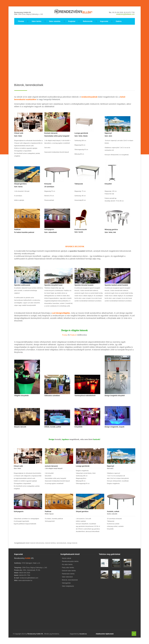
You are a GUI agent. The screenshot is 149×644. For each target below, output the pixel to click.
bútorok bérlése (51, 543)
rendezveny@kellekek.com (125, 14)
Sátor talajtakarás (68, 586)
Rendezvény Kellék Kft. (35, 634)
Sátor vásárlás (55, 21)
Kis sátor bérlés (67, 564)
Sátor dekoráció (67, 577)
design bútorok (72, 543)
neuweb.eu (83, 634)
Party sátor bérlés (68, 568)
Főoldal (21, 21)
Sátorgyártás (66, 583)
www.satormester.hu (25, 580)
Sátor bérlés (37, 21)
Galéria (119, 21)
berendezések (61, 543)
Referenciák (88, 21)
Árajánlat (72, 21)
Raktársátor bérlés (68, 574)
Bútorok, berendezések (70, 580)
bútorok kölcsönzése (37, 543)
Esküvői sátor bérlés (69, 571)
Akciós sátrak (67, 558)
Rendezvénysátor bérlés (70, 561)
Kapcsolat (104, 21)
